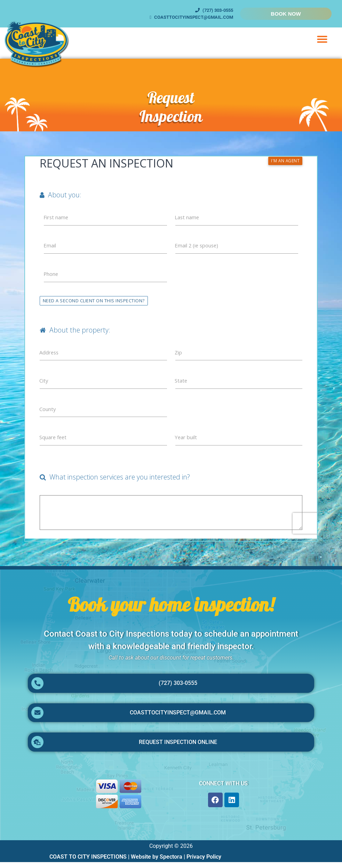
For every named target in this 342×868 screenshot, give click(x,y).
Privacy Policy (204, 863)
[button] (322, 39)
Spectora (171, 863)
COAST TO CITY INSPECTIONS (88, 863)
